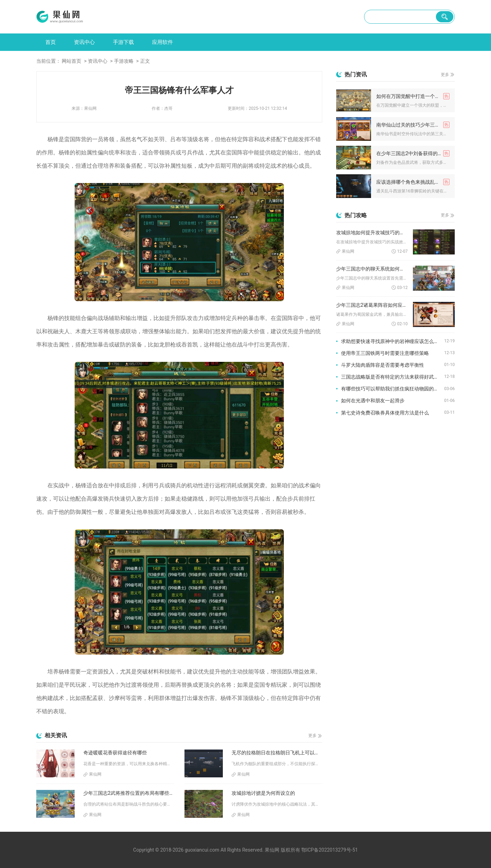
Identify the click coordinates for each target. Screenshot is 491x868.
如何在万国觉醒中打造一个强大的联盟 (413, 96)
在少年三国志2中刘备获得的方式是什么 (413, 153)
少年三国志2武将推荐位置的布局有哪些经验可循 (129, 793)
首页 (51, 42)
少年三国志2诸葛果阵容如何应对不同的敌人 (372, 305)
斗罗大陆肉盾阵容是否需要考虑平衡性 (383, 365)
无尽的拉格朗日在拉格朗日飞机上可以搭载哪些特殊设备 (277, 753)
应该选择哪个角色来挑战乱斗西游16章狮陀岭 (413, 182)
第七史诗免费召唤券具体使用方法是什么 (385, 413)
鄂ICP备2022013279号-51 (330, 850)
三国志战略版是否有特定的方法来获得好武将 (390, 377)
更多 (312, 736)
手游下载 (123, 42)
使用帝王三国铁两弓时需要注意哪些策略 (385, 353)
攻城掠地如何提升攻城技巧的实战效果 (372, 233)
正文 (145, 61)
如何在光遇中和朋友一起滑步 (373, 401)
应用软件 (163, 42)
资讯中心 (84, 42)
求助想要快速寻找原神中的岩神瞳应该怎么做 (390, 341)
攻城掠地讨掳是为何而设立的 (263, 793)
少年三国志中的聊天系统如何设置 (372, 269)
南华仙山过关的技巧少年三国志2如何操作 (413, 125)
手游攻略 (124, 61)
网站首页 (71, 61)
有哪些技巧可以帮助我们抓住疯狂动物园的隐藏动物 (393, 389)
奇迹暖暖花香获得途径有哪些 (115, 753)
